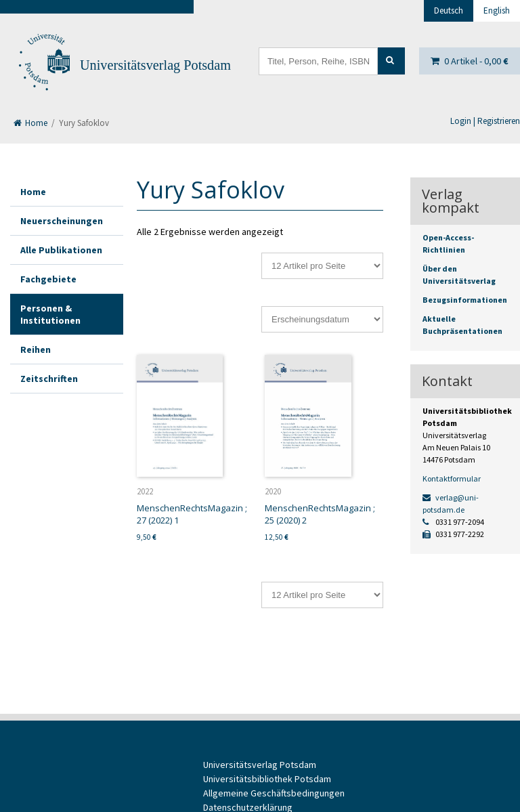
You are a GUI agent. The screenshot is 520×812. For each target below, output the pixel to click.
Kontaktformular (452, 478)
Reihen (36, 349)
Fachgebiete (48, 279)
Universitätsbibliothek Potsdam (267, 779)
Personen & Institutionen (50, 314)
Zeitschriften (49, 379)
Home (30, 123)
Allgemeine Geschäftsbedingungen (274, 793)
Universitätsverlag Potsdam (155, 65)
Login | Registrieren (485, 121)
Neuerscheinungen (62, 221)
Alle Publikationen (61, 250)
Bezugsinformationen (465, 300)
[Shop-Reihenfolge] (322, 319)
